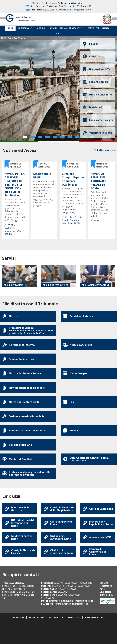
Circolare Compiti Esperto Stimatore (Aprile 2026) (73, 179)
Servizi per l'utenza (99, 28)
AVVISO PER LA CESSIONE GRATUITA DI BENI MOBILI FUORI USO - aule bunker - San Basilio (14, 185)
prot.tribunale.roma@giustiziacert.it (75, 10)
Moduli (41, 28)
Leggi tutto (18, 220)
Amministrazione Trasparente (66, 28)
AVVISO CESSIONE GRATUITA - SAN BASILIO (13, 229)
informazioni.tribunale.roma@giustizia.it (71, 623)
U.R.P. (59, 33)
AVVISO (98, 221)
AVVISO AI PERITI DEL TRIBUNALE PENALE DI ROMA (98, 181)
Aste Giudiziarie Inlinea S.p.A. (106, 614)
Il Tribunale (25, 28)
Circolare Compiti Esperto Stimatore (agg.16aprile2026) (72, 220)
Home (10, 28)
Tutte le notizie (105, 150)
